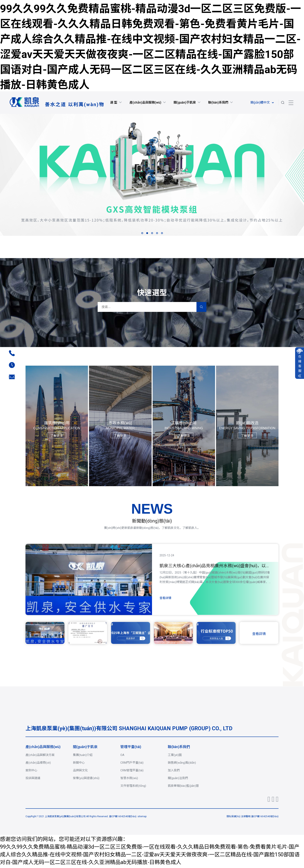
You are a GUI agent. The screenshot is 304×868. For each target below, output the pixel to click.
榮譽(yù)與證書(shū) (86, 780)
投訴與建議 (33, 780)
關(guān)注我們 (178, 780)
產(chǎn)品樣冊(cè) (38, 765)
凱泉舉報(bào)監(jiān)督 (183, 788)
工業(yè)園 (175, 757)
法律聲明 (246, 819)
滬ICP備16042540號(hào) (265, 819)
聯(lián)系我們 (220, 105)
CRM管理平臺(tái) (132, 773)
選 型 (116, 105)
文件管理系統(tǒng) (133, 788)
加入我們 (174, 773)
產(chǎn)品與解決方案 (40, 757)
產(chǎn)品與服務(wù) (148, 105)
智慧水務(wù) (129, 780)
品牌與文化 (80, 773)
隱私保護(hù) (233, 819)
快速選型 (152, 295)
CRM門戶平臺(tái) (132, 765)
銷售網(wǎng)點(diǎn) (182, 765)
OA (122, 757)
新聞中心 (79, 765)
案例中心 (31, 773)
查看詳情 (165, 600)
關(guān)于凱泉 (187, 105)
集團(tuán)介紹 (83, 757)
